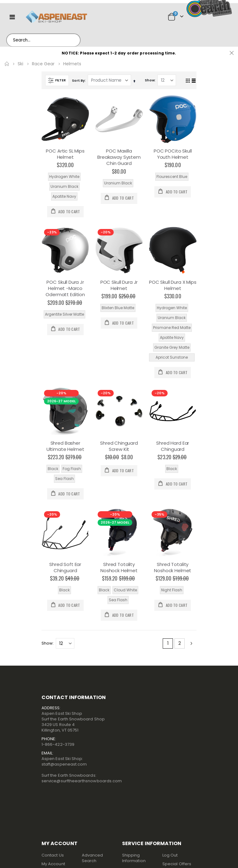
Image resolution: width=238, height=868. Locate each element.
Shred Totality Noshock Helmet (119, 568)
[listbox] (65, 187)
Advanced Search (93, 858)
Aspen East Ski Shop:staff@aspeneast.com (64, 761)
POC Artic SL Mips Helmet (65, 154)
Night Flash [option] (172, 590)
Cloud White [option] (125, 590)
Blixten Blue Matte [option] (118, 308)
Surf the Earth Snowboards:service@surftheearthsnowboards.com (82, 778)
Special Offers (177, 864)
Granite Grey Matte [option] (172, 347)
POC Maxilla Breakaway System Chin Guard (119, 157)
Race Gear (43, 64)
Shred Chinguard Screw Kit (119, 446)
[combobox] (43, 40)
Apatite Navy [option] (64, 196)
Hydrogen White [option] (64, 177)
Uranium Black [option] (64, 186)
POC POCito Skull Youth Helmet (173, 154)
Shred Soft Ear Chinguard (65, 568)
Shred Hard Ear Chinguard (173, 446)
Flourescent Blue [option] (172, 177)
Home (7, 64)
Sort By (78, 80)
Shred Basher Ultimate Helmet (65, 446)
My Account (53, 864)
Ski (20, 64)
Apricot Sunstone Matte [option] (172, 358)
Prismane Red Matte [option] (172, 328)
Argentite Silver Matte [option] (64, 314)
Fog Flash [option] (72, 469)
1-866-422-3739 (58, 744)
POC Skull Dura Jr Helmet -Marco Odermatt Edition (65, 289)
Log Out (170, 855)
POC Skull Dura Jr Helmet (119, 285)
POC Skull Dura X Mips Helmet (173, 285)
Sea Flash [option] (64, 479)
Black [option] (53, 469)
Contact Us (53, 855)
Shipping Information (134, 858)
